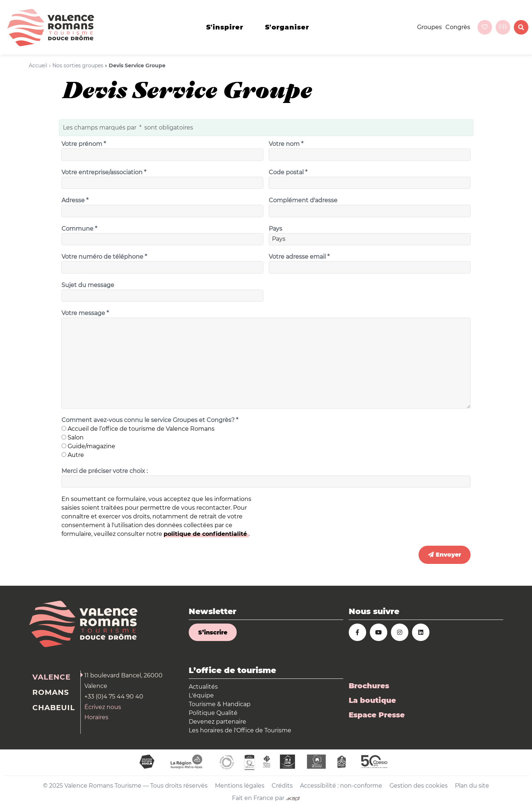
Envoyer (445, 555)
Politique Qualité (213, 713)
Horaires (96, 717)
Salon (73, 437)
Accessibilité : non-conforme (341, 786)
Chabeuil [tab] (54, 708)
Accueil (38, 65)
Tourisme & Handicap (220, 704)
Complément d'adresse (303, 200)
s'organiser (287, 27)
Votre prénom (84, 144)
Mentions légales (240, 786)
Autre (73, 455)
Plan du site (472, 786)
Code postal (289, 172)
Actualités (203, 687)
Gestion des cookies (419, 786)
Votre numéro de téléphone (105, 257)
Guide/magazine (88, 446)
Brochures (369, 686)
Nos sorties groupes (78, 65)
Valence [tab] (51, 677)
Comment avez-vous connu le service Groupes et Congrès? (151, 420)
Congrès (458, 27)
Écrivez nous (103, 707)
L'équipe (201, 695)
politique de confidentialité (206, 534)
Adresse (76, 200)
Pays (275, 229)
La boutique (372, 700)
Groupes (429, 27)
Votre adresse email (300, 257)
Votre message (86, 313)
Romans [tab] (51, 692)
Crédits (282, 786)
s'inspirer (225, 27)
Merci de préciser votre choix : (105, 471)
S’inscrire (213, 632)
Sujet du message (88, 285)
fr (503, 27)
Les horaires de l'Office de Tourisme (240, 730)
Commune (80, 229)
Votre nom (287, 144)
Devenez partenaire (217, 722)
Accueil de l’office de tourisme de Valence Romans (138, 429)
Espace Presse (377, 715)
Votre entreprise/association (105, 172)
